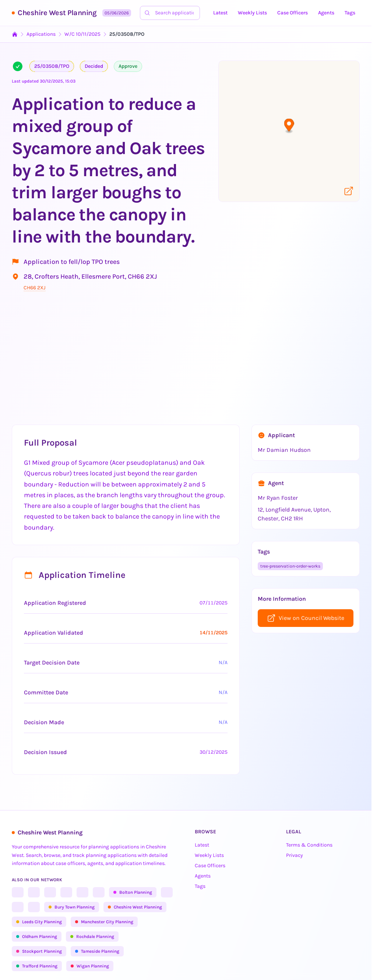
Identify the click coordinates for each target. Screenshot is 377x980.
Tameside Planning (97, 951)
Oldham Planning (37, 937)
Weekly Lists (252, 13)
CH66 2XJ (35, 288)
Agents (326, 13)
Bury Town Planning (72, 907)
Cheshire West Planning (57, 13)
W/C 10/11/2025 (82, 34)
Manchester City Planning (104, 922)
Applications (41, 34)
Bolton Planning (133, 892)
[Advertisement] (188, 361)
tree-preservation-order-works (290, 566)
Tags (350, 13)
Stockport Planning (39, 951)
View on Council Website (306, 618)
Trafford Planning (37, 966)
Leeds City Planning (39, 922)
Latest (220, 13)
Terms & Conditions (309, 845)
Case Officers (293, 13)
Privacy (295, 855)
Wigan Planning (90, 966)
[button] (289, 126)
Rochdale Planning (92, 937)
